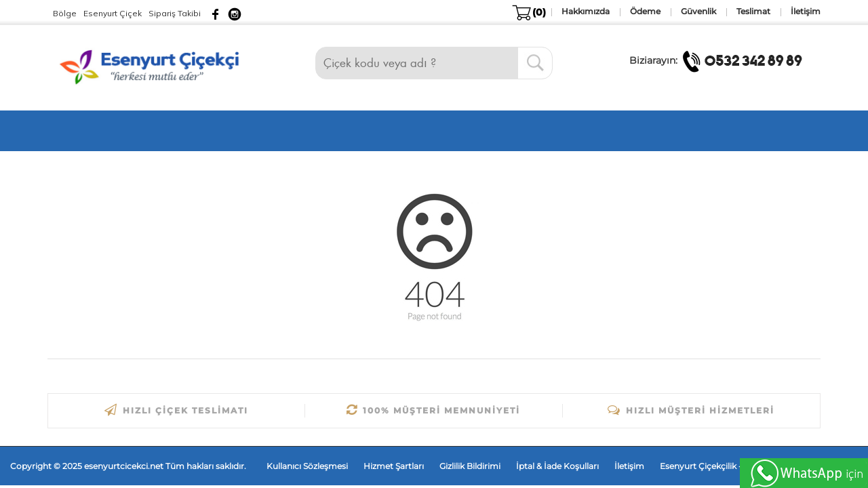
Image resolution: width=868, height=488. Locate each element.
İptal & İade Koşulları (557, 466)
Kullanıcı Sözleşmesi (307, 466)
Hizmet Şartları (394, 466)
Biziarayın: (720, 60)
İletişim (629, 466)
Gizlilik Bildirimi (470, 466)
